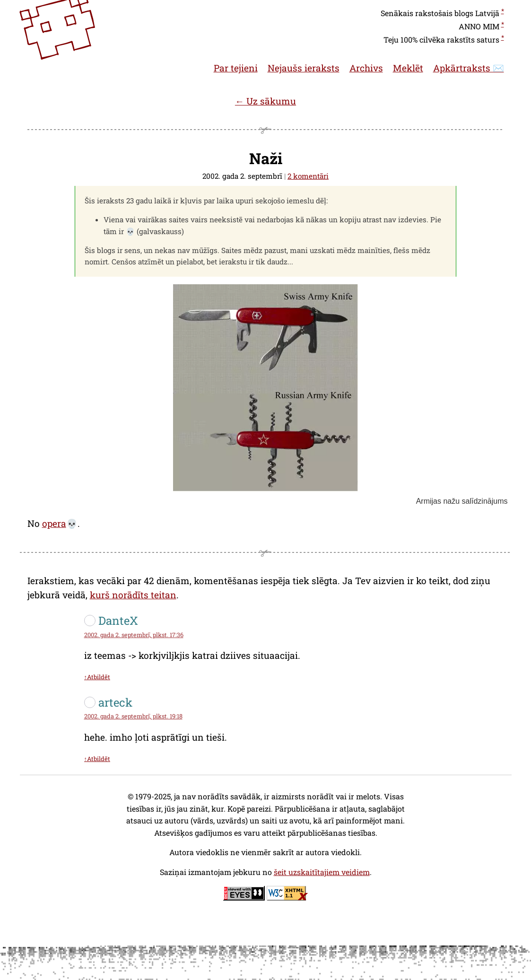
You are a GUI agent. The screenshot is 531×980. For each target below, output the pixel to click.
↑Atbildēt (97, 677)
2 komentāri (308, 176)
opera (54, 523)
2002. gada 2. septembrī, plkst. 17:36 (134, 635)
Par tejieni (236, 68)
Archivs (366, 68)
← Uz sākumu (265, 101)
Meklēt (408, 68)
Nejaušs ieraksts (304, 68)
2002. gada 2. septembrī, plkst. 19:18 (133, 716)
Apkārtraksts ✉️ (469, 68)
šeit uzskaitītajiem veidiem (322, 872)
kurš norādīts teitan (133, 595)
